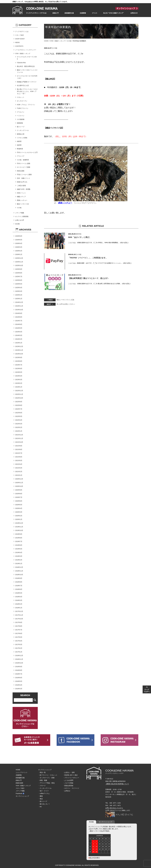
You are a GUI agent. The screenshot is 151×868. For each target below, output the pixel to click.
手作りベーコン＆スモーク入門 (27, 152)
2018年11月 (19, 571)
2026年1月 (19, 254)
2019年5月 (19, 549)
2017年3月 (19, 644)
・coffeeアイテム (44, 793)
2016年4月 (19, 685)
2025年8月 (19, 273)
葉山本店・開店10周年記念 (26, 66)
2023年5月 (19, 372)
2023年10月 (19, 354)
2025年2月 (19, 295)
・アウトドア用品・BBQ (46, 783)
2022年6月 (19, 413)
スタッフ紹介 (20, 35)
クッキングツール (23, 130)
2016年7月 (19, 674)
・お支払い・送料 (69, 772)
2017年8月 (19, 626)
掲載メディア (21, 197)
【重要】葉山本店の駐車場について (117, 784)
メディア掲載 (20, 213)
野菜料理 (20, 149)
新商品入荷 (21, 134)
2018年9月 (19, 578)
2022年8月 (19, 405)
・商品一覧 (42, 772)
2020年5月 (19, 505)
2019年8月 (19, 538)
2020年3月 (19, 512)
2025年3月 (19, 291)
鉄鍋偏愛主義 (20, 778)
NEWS (79, 234)
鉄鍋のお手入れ (22, 182)
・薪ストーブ (43, 801)
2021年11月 (19, 438)
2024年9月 (19, 313)
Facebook (20, 794)
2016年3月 (19, 689)
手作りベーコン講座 (24, 163)
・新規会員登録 (68, 786)
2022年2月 (19, 427)
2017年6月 (19, 633)
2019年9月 (19, 534)
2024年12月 (19, 302)
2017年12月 (19, 611)
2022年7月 (19, 409)
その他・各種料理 (23, 160)
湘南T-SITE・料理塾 (24, 189)
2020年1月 (19, 519)
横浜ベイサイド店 (23, 204)
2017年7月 (19, 630)
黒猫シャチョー (22, 200)
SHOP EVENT (20, 39)
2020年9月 (19, 490)
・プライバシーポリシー (71, 778)
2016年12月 (19, 656)
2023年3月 (19, 380)
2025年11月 (19, 262)
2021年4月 (19, 464)
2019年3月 (19, 556)
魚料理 (19, 145)
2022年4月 (19, 420)
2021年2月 (19, 472)
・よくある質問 (68, 780)
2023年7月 (19, 365)
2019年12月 (19, 523)
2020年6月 (19, 501)
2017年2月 (19, 648)
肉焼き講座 (21, 171)
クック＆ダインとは (22, 31)
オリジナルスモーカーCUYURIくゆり (27, 77)
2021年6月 (19, 457)
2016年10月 (19, 663)
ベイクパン (21, 116)
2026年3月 (19, 247)
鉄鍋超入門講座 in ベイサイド (27, 82)
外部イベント (21, 193)
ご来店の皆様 (21, 186)
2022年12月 (19, 391)
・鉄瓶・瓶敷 (43, 780)
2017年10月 (19, 619)
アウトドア (21, 156)
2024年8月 (19, 317)
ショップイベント (22, 772)
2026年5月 (19, 240)
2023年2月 (19, 383)
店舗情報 (19, 775)
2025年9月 (19, 269)
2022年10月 (19, 398)
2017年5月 (19, 637)
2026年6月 (19, 236)
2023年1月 (19, 387)
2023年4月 (19, 376)
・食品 (40, 799)
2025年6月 (19, 280)
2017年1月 (19, 652)
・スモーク (42, 786)
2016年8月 (19, 670)
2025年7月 (19, 277)
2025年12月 (19, 258)
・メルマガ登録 (68, 783)
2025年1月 (19, 299)
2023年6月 (19, 369)
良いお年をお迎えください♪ (66, 304)
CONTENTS (19, 46)
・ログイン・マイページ (71, 788)
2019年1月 (19, 564)
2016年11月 (19, 659)
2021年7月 (19, 453)
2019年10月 (19, 530)
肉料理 (19, 141)
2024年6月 (19, 324)
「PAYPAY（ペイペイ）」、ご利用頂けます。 (88, 258)
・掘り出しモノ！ (44, 804)
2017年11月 (19, 615)
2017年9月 (19, 622)
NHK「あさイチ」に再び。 (80, 237)
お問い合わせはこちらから (114, 808)
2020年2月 (19, 516)
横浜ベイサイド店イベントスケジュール (27, 71)
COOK (46, 41)
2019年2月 (19, 560)
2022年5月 (19, 416)
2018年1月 (19, 608)
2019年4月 (19, 552)
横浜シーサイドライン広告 (65, 300)
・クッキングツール (45, 788)
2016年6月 (19, 678)
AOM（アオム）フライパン (26, 105)
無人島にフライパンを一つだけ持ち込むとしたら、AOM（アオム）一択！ (27, 91)
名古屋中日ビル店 (23, 85)
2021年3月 (19, 468)
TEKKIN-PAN (21, 63)
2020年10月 (19, 486)
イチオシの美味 (22, 138)
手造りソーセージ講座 (24, 175)
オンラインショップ (22, 796)
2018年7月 (19, 586)
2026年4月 (19, 243)
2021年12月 (19, 435)
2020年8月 (19, 494)
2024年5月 (19, 328)
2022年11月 (19, 394)
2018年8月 (19, 582)
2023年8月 (19, 361)
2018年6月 (19, 589)
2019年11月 (19, 527)
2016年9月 (19, 667)
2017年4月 (19, 641)
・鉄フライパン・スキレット (48, 775)
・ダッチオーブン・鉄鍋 (46, 778)
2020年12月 (19, 479)
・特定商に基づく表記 (70, 775)
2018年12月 (19, 567)
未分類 (17, 224)
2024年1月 (19, 343)
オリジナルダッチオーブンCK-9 (27, 58)
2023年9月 (19, 357)
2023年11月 (19, 350)
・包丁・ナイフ (43, 791)
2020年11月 (19, 483)
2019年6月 (19, 545)
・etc (40, 807)
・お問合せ (67, 791)
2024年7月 (19, 321)
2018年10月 (19, 575)
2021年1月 (19, 475)
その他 (69, 41)
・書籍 (40, 796)
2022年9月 (19, 402)
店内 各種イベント (24, 178)
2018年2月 (19, 604)
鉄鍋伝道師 (19, 783)
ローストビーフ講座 (24, 167)
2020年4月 (19, 508)
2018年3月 (19, 600)
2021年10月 (19, 442)
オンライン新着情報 (22, 216)
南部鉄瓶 (20, 123)
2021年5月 (19, 460)
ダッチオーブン (22, 101)
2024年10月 (19, 310)
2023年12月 (19, 346)
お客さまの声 (20, 220)
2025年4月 (19, 288)
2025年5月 (19, 284)
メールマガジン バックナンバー (26, 50)
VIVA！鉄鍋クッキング (58, 41)
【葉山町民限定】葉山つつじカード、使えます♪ (88, 278)
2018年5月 (19, 593)
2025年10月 (19, 265)
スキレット (21, 97)
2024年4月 (19, 332)
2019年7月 (19, 541)
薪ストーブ (21, 127)
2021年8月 (19, 449)
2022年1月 (19, 431)
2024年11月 (19, 306)
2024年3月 (19, 335)
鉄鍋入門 (19, 780)
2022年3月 (19, 424)
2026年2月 (19, 251)
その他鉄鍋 (21, 119)
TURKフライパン (23, 108)
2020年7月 (19, 497)
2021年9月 (19, 446)
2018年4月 (19, 597)
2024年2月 (19, 339)
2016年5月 (19, 681)
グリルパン (21, 112)
